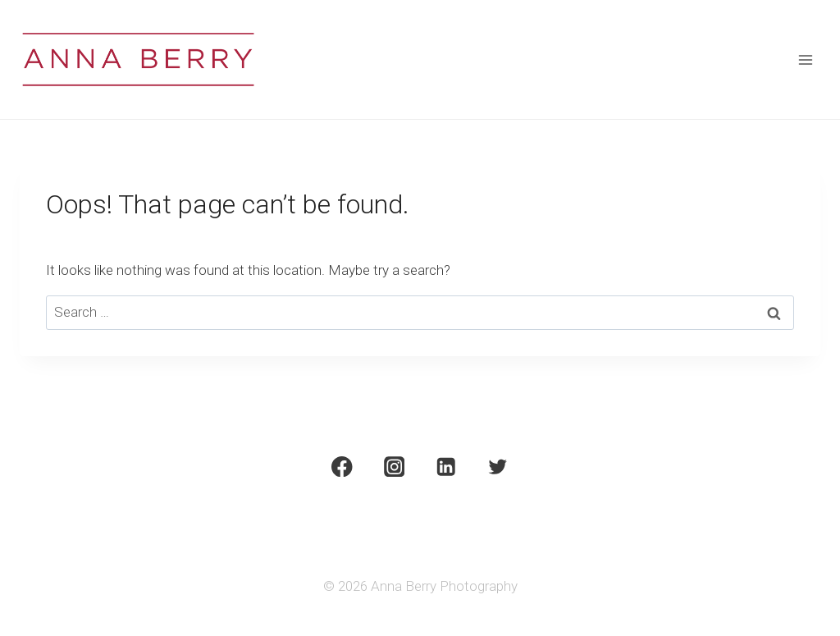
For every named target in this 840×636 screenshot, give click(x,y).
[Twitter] (498, 467)
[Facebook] (342, 467)
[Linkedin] (446, 467)
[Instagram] (394, 467)
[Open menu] (805, 59)
